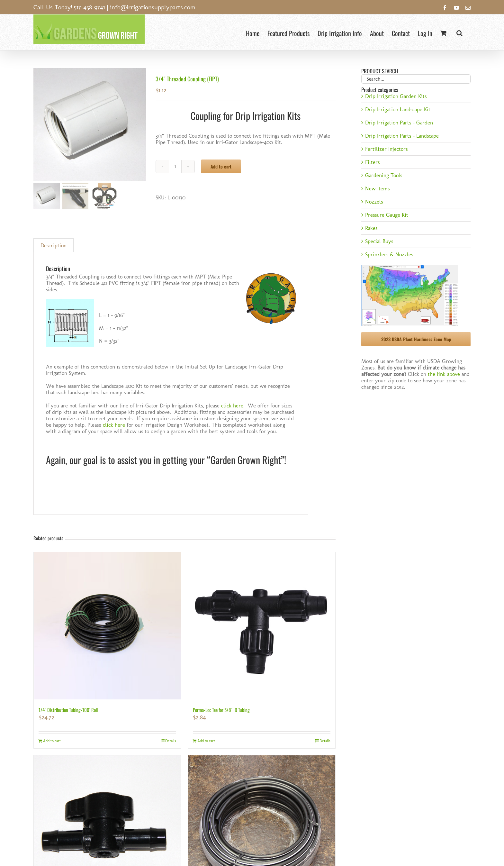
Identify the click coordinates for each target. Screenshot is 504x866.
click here (232, 406)
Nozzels (374, 202)
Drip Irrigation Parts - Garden (399, 123)
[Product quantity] (175, 167)
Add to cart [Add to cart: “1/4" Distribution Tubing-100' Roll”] (52, 741)
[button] (459, 32)
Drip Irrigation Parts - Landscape (402, 136)
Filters (372, 162)
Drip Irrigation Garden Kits (396, 96)
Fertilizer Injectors (386, 149)
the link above (444, 374)
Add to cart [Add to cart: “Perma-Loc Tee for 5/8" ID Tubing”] (206, 741)
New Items (377, 188)
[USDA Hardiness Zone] (410, 267)
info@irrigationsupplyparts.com (153, 7)
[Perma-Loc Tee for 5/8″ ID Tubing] (262, 626)
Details (171, 741)
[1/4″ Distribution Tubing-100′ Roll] (107, 626)
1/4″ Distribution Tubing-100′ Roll (68, 710)
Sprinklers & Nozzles (389, 254)
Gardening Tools (384, 175)
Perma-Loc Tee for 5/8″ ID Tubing (221, 710)
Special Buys (379, 241)
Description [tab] (54, 245)
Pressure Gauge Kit (387, 215)
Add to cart (221, 166)
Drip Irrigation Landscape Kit (398, 109)
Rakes (371, 228)
